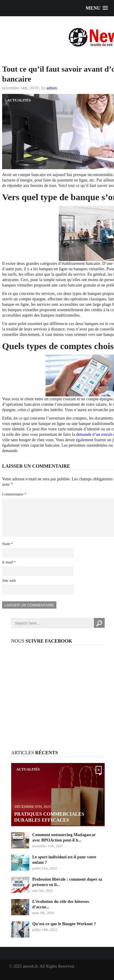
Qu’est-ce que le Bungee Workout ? (64, 931)
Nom (8, 551)
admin (52, 88)
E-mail (9, 569)
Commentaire (14, 494)
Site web (9, 588)
